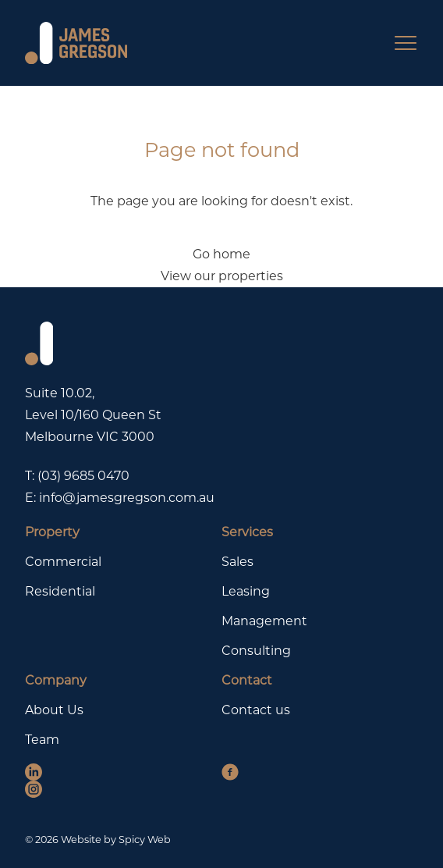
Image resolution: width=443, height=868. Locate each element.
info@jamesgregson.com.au (127, 498)
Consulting (256, 651)
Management (264, 621)
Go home (221, 254)
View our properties (222, 276)
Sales (237, 562)
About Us (54, 710)
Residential (60, 591)
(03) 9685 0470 (83, 476)
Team (42, 740)
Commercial (63, 562)
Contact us (256, 710)
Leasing (246, 591)
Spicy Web (145, 840)
